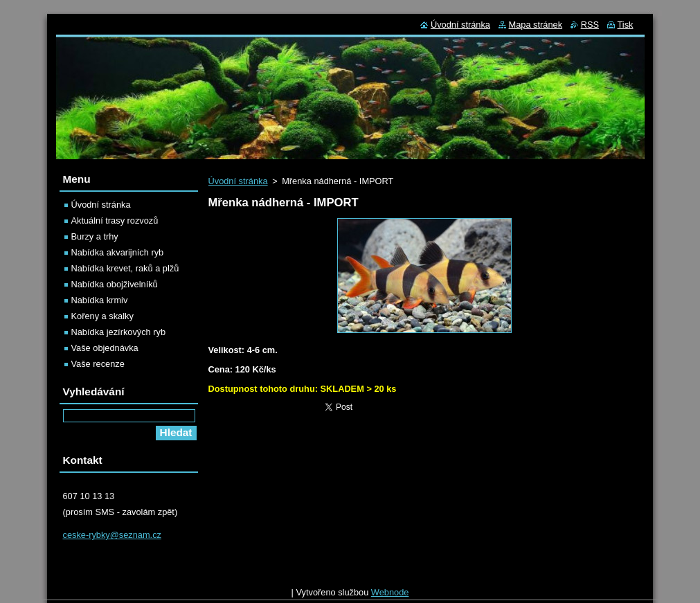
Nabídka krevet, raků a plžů (125, 268)
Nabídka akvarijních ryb (118, 252)
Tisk (626, 25)
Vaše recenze (98, 364)
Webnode (390, 596)
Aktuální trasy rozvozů (115, 220)
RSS (590, 25)
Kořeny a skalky (102, 316)
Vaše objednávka (105, 348)
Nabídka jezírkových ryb (119, 332)
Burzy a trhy (95, 236)
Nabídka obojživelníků (115, 284)
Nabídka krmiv (100, 300)
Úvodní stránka (238, 181)
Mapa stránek (536, 25)
